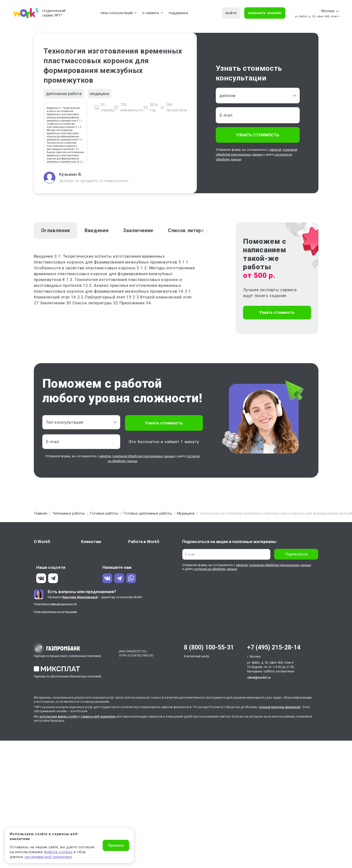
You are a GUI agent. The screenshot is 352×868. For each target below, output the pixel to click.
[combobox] (258, 96)
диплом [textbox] (227, 96)
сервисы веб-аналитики (102, 716)
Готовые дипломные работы (148, 513)
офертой (275, 150)
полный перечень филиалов (281, 707)
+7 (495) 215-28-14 (274, 647)
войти (231, 13)
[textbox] (79, 422)
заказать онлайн (265, 13)
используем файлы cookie (60, 716)
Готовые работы (104, 513)
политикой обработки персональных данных (143, 456)
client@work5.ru (259, 678)
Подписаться (296, 554)
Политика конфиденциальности (55, 604)
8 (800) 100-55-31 (209, 647)
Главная (41, 513)
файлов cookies (58, 852)
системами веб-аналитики (48, 857)
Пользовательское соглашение (55, 612)
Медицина (186, 513)
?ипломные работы (69, 513)
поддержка (178, 13)
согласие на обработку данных (215, 569)
